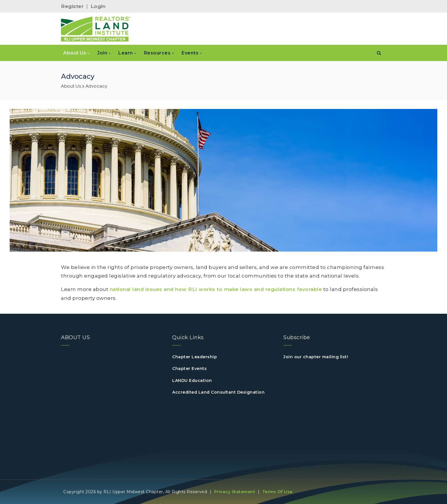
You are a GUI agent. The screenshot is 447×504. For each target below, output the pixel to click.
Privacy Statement (235, 492)
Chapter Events (189, 369)
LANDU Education (192, 380)
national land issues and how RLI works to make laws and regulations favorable (216, 289)
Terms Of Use (277, 492)
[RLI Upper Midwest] (96, 29)
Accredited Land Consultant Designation (218, 392)
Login (98, 6)
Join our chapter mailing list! (316, 357)
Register (72, 6)
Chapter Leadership (195, 357)
